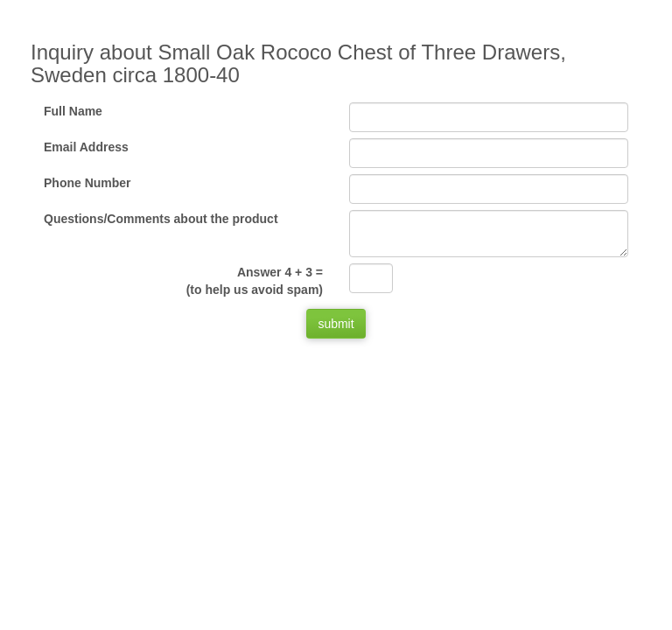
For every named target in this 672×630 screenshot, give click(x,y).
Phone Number (87, 183)
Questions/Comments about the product (161, 219)
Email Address (86, 147)
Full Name (73, 111)
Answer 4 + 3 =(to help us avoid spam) (255, 281)
